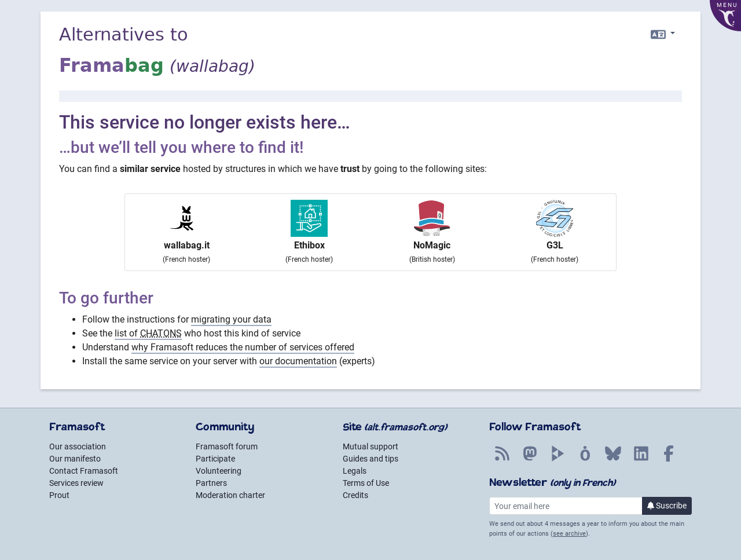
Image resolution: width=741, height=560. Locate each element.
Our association (78, 446)
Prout (59, 495)
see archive (569, 534)
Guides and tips (370, 459)
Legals (355, 471)
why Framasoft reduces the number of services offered (243, 347)
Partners (211, 483)
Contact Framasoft (84, 471)
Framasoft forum (227, 446)
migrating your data (231, 319)
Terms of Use (366, 483)
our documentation (298, 361)
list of (148, 333)
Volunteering (219, 471)
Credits (355, 495)
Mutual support (370, 446)
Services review (76, 483)
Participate (215, 459)
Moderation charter (230, 495)
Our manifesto (75, 459)
